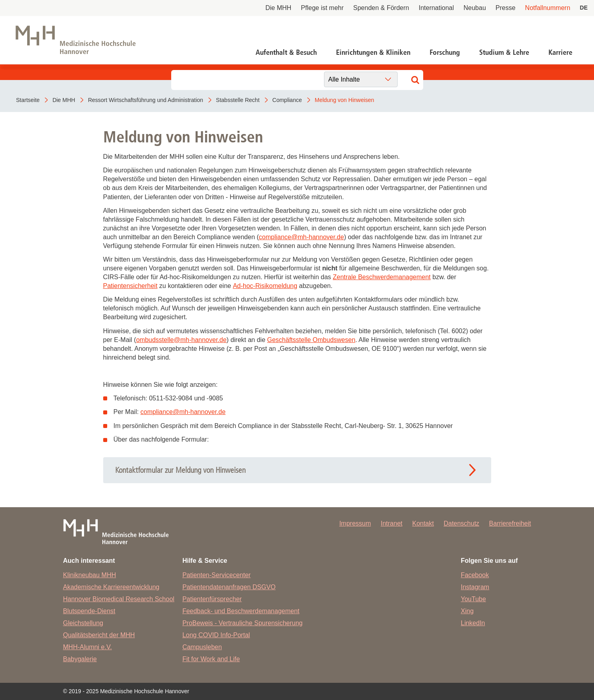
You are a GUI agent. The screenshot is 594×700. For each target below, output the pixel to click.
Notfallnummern (548, 8)
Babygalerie (80, 659)
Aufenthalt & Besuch (286, 52)
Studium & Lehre (504, 52)
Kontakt (423, 523)
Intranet (392, 523)
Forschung (445, 52)
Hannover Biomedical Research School (119, 599)
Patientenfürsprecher (212, 599)
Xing (467, 611)
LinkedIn (473, 623)
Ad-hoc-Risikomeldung (265, 286)
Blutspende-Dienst (89, 611)
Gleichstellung (83, 623)
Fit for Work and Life (211, 659)
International (436, 8)
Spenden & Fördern (381, 8)
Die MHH (278, 8)
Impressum (355, 523)
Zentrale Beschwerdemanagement (382, 277)
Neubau (475, 8)
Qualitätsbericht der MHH (99, 635)
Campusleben (202, 647)
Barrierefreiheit (510, 523)
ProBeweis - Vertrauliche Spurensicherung (243, 623)
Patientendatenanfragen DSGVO (229, 587)
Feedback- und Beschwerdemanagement (241, 611)
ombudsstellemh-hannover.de (181, 340)
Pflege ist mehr (322, 8)
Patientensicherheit (130, 286)
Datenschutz (461, 523)
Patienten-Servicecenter (217, 575)
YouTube (473, 599)
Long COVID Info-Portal (216, 635)
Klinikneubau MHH (90, 575)
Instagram (475, 587)
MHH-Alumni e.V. (88, 647)
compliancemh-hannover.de (301, 237)
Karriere (560, 52)
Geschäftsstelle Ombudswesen (311, 340)
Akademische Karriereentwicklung (111, 587)
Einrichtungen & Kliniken (373, 52)
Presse (506, 8)
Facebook (475, 575)
